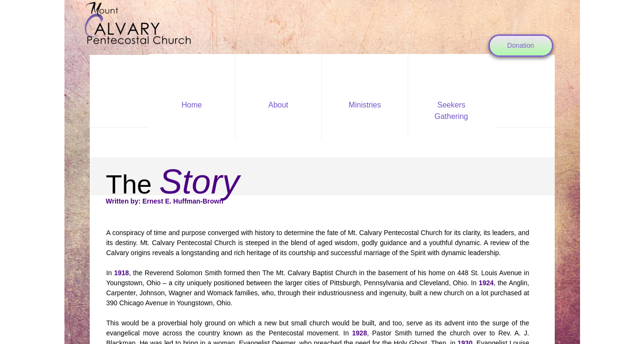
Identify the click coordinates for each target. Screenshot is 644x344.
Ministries (365, 105)
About (278, 105)
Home (192, 105)
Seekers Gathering (451, 111)
